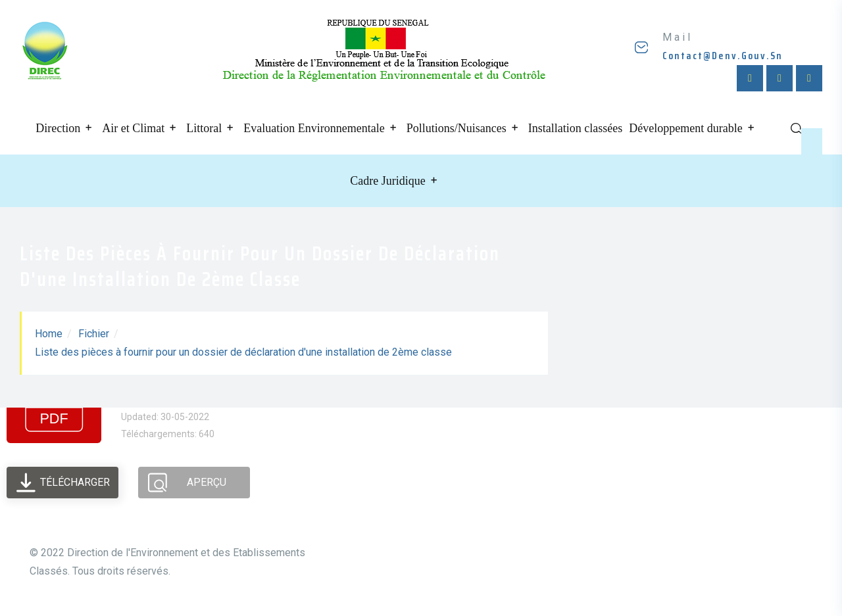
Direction (58, 128)
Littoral (204, 128)
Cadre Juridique (387, 181)
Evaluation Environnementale (314, 128)
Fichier (94, 334)
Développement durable (685, 128)
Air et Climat (133, 128)
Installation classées (575, 128)
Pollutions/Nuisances (457, 128)
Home (49, 334)
